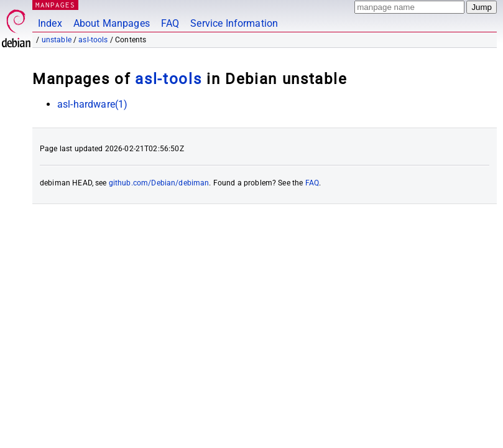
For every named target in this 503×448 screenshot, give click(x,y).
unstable (57, 40)
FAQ (170, 23)
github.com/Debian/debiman (159, 183)
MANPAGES (55, 5)
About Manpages (112, 23)
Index (50, 23)
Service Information (234, 23)
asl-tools (93, 40)
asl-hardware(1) (92, 104)
